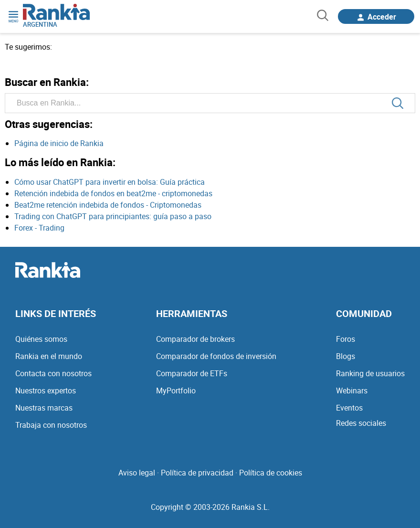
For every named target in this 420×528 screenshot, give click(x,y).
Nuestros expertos (46, 391)
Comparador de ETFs (192, 373)
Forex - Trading (39, 228)
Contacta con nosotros (53, 373)
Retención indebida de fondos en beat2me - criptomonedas (113, 193)
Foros (346, 339)
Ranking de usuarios (370, 373)
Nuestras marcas (44, 408)
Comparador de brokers (195, 339)
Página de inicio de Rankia (59, 143)
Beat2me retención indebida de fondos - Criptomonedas (108, 205)
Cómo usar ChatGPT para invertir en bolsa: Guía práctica (110, 182)
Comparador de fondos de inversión (216, 356)
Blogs (346, 356)
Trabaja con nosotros (51, 425)
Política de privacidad (197, 473)
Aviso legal (137, 473)
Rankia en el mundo (49, 356)
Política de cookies (271, 473)
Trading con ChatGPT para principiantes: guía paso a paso (113, 216)
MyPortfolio (176, 391)
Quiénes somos (41, 339)
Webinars (352, 391)
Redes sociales (361, 423)
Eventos (349, 408)
